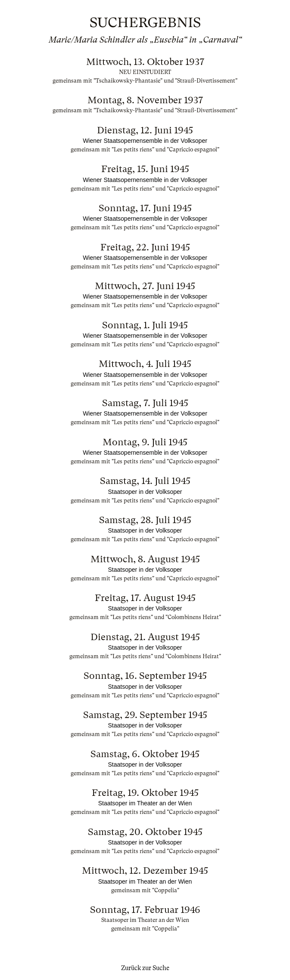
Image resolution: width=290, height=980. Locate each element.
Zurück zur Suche (145, 968)
